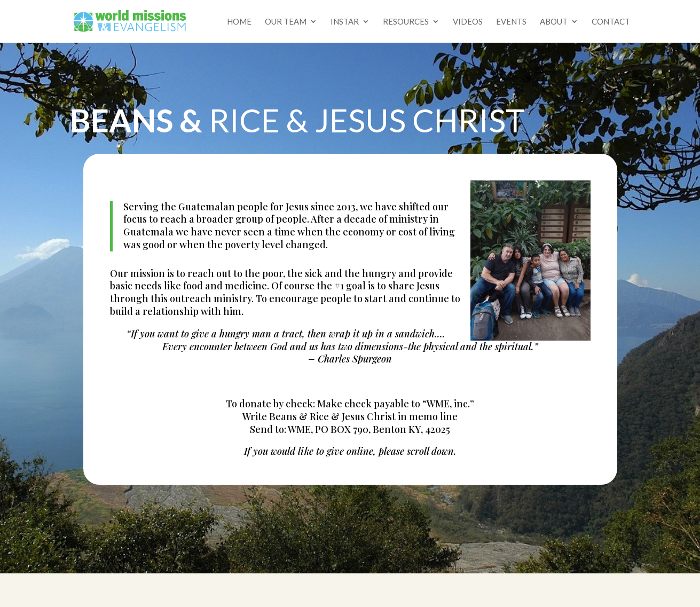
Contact (611, 22)
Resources (406, 22)
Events (511, 22)
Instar (345, 22)
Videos (468, 22)
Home (239, 22)
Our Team (286, 22)
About (554, 22)
